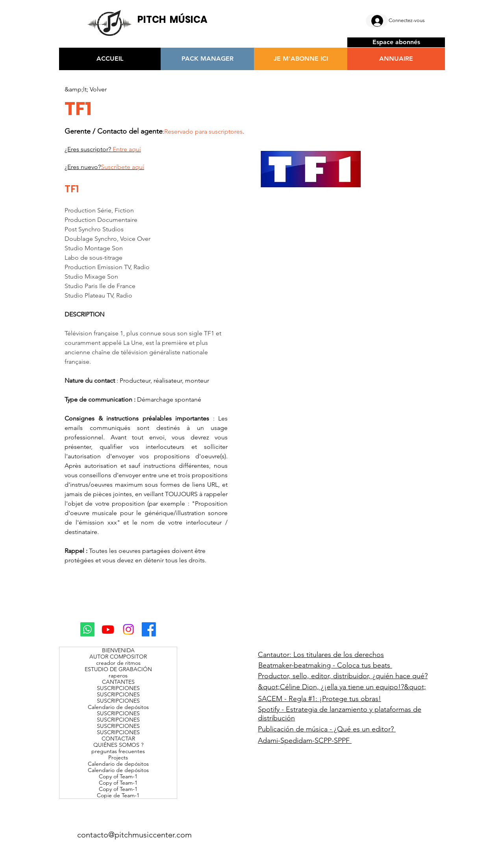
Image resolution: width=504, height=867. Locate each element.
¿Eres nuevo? (104, 167)
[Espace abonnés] (396, 42)
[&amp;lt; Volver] (86, 90)
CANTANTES (118, 682)
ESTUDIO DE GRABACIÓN (118, 669)
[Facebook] (149, 629)
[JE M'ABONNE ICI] (301, 59)
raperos (118, 675)
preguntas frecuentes (118, 751)
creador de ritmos (118, 663)
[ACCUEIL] (110, 59)
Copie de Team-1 (118, 795)
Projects (118, 757)
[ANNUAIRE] (396, 59)
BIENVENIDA (118, 650)
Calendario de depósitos (118, 707)
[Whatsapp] (87, 629)
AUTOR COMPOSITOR (118, 657)
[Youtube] (108, 629)
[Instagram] (128, 629)
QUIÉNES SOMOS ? (118, 745)
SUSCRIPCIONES (118, 688)
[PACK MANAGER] (207, 59)
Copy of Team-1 (118, 776)
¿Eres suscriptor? (103, 149)
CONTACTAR (118, 739)
